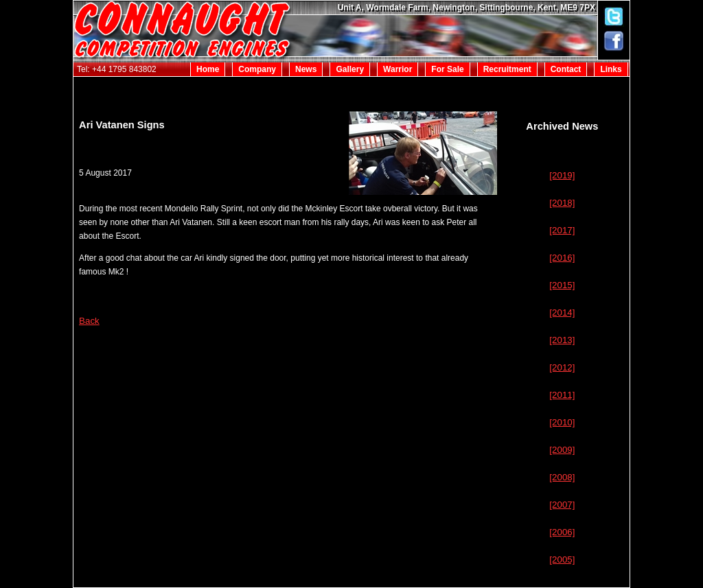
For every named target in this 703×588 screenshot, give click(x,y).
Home (208, 69)
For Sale (447, 69)
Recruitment (507, 69)
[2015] (562, 285)
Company (257, 69)
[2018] (562, 203)
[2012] (562, 367)
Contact (566, 69)
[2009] (562, 450)
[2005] (562, 560)
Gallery (350, 69)
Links (611, 69)
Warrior (397, 69)
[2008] (562, 477)
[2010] (562, 422)
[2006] (562, 532)
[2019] (562, 175)
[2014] (562, 313)
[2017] (562, 230)
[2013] (562, 340)
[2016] (562, 258)
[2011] (562, 395)
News (306, 69)
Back (89, 321)
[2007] (562, 505)
